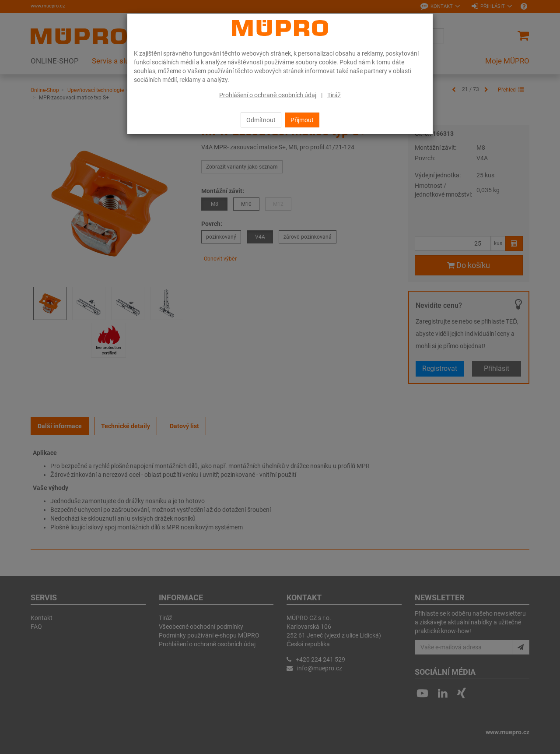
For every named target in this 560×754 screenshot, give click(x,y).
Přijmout (302, 120)
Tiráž (334, 95)
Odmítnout (261, 120)
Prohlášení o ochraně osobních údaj (268, 95)
